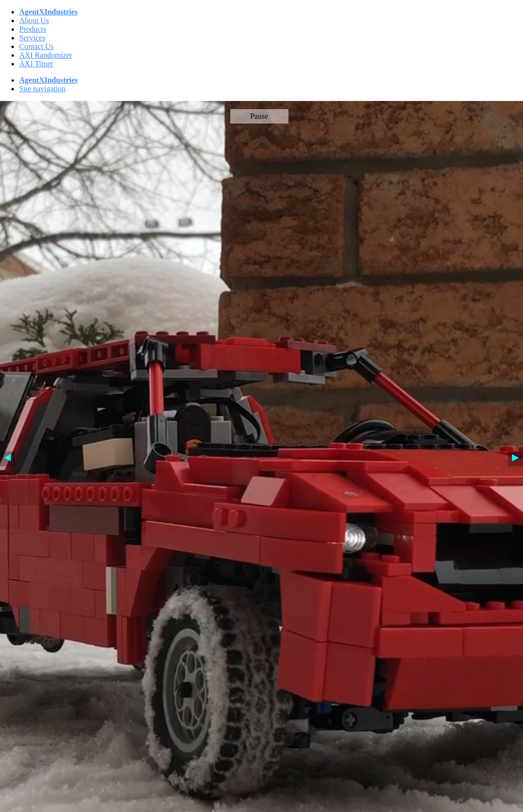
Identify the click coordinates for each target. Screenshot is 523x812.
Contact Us (37, 46)
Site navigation (42, 89)
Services (32, 38)
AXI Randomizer (46, 55)
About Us (34, 20)
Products (33, 29)
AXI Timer (36, 64)
